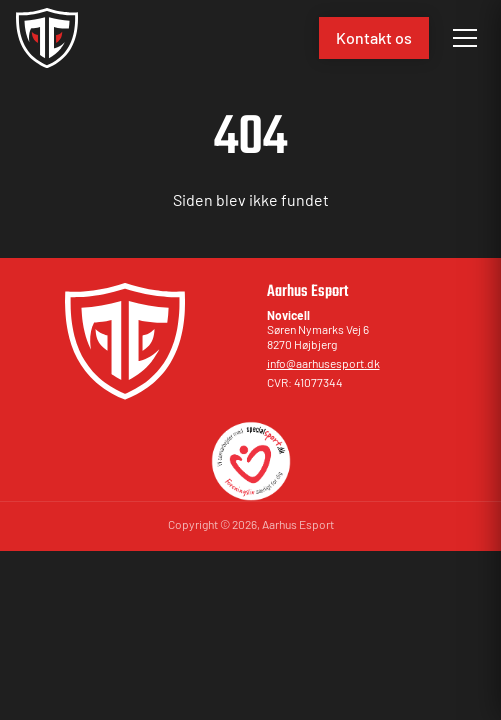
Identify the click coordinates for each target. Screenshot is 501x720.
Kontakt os (374, 37)
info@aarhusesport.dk (323, 363)
